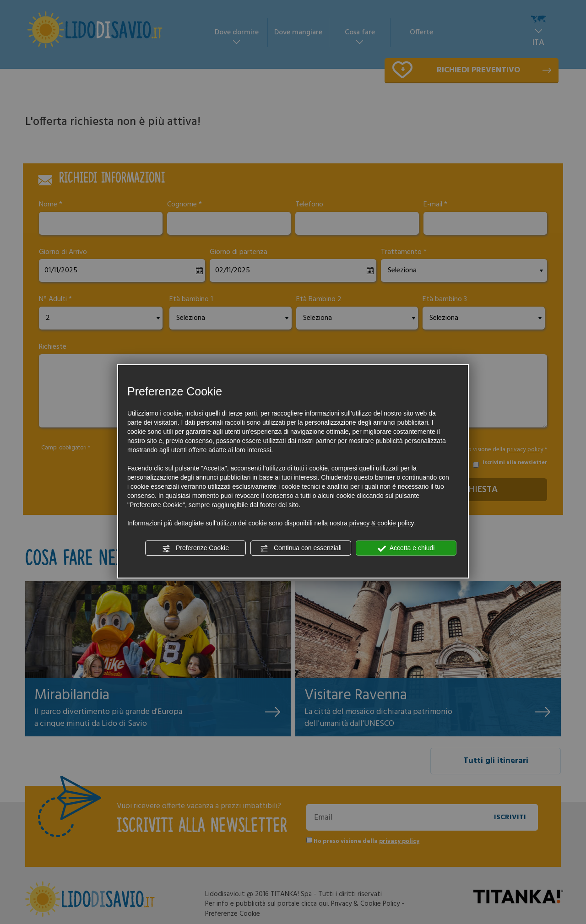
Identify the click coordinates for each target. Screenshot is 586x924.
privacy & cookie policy (382, 523)
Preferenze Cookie (195, 548)
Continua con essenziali (301, 548)
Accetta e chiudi (406, 548)
